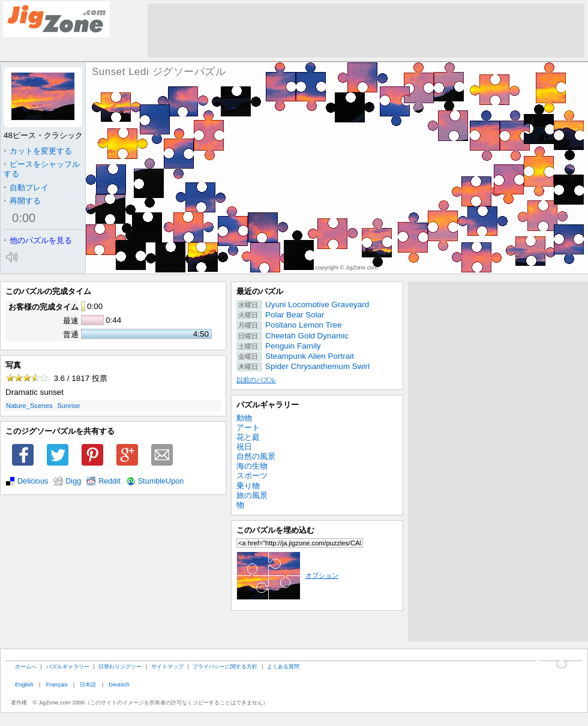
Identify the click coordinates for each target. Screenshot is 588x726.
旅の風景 (252, 495)
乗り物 (248, 486)
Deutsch (119, 684)
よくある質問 (283, 666)
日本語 (88, 684)
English (24, 684)
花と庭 (248, 437)
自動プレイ (26, 187)
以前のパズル (256, 380)
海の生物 (252, 466)
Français (57, 684)
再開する (22, 201)
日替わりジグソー (120, 666)
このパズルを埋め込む (275, 530)
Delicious (33, 481)
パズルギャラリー (268, 405)
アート (248, 427)
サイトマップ (167, 666)
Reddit (109, 481)
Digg (73, 481)
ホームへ (26, 666)
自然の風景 (256, 456)
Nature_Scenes (29, 406)
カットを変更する (38, 151)
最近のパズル (260, 291)
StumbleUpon (161, 481)
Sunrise (68, 406)
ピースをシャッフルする (42, 169)
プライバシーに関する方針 (225, 666)
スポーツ (252, 475)
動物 (244, 418)
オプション (287, 575)
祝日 (244, 447)
